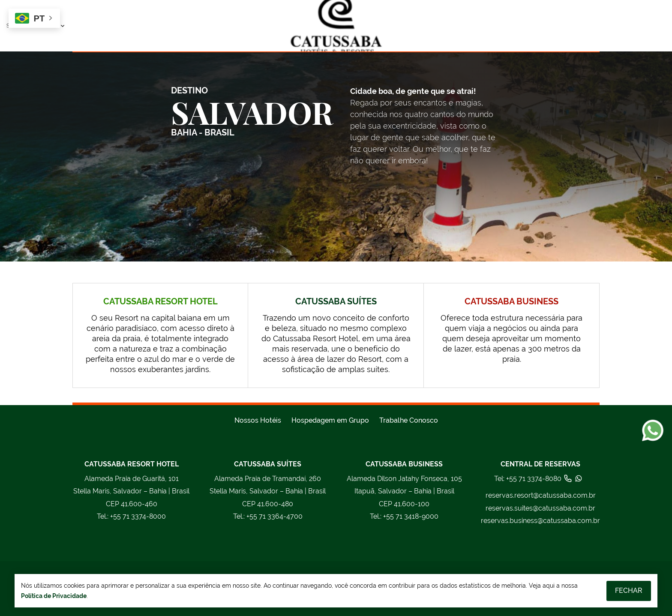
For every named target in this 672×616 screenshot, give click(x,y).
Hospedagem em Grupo (330, 420)
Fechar (629, 590)
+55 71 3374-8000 (131, 517)
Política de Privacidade (54, 596)
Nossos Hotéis (258, 420)
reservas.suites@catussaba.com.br (540, 508)
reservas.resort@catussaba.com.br (541, 495)
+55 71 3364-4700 (268, 517)
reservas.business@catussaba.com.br (540, 521)
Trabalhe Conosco (409, 420)
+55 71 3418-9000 (404, 517)
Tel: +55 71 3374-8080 (538, 478)
